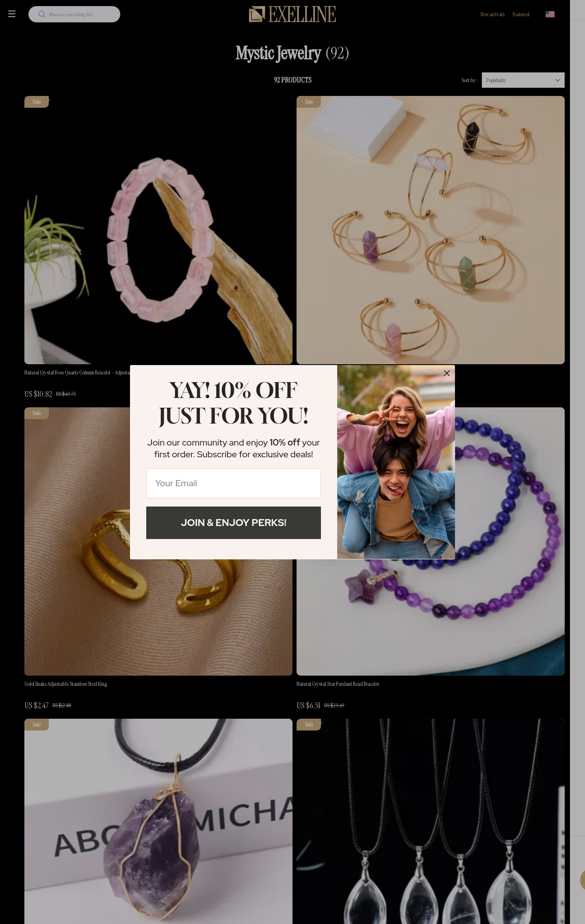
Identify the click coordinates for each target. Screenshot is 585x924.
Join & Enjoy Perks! (234, 523)
